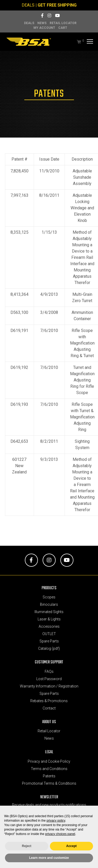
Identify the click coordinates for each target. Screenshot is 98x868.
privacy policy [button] (56, 821)
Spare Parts (49, 641)
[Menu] (89, 42)
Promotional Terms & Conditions (49, 783)
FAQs (49, 672)
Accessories (49, 626)
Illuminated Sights (49, 612)
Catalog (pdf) (49, 648)
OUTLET (49, 634)
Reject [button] (27, 846)
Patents (49, 776)
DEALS (28, 5)
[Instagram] (49, 15)
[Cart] (76, 42)
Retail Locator (63, 23)
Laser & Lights (49, 619)
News (42, 23)
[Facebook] (42, 15)
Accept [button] (71, 846)
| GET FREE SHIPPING (56, 5)
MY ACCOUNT (44, 28)
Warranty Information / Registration (49, 686)
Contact (49, 708)
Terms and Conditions (49, 769)
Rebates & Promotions (49, 701)
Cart (63, 28)
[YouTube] (57, 15)
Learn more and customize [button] (49, 858)
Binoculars (49, 604)
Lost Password (49, 679)
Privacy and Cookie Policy (49, 761)
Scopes (49, 597)
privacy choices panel (60, 834)
